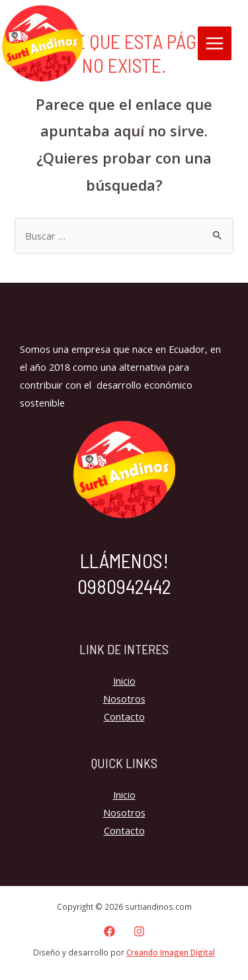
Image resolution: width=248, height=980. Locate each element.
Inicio (124, 681)
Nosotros (124, 699)
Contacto (124, 716)
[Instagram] (139, 931)
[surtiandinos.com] (42, 44)
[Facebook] (109, 931)
